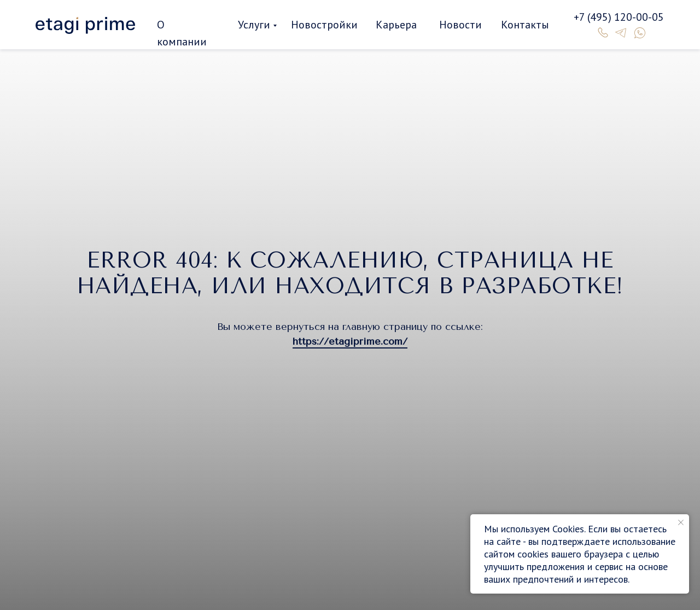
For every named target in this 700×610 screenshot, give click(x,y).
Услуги (254, 25)
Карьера (396, 25)
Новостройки (324, 25)
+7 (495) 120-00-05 (619, 17)
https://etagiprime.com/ (350, 341)
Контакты (525, 25)
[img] (85, 25)
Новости (460, 25)
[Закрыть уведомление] (681, 522)
